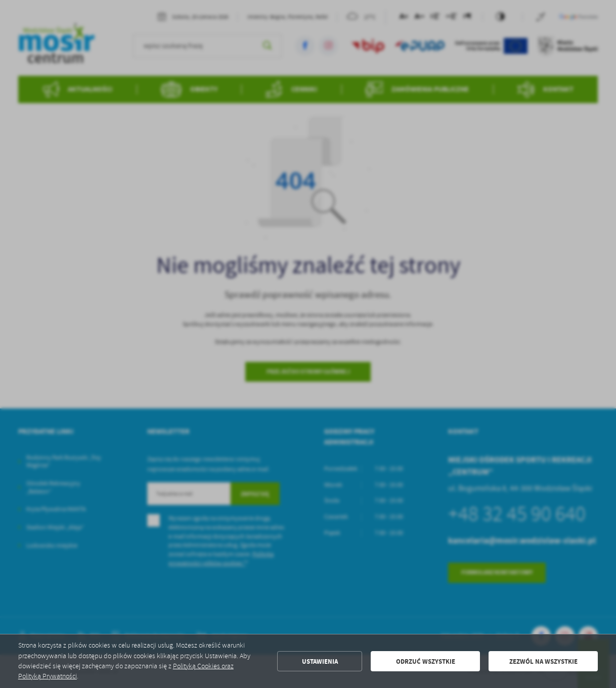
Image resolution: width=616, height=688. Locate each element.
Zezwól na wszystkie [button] (543, 661)
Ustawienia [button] (320, 661)
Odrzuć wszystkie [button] (426, 661)
